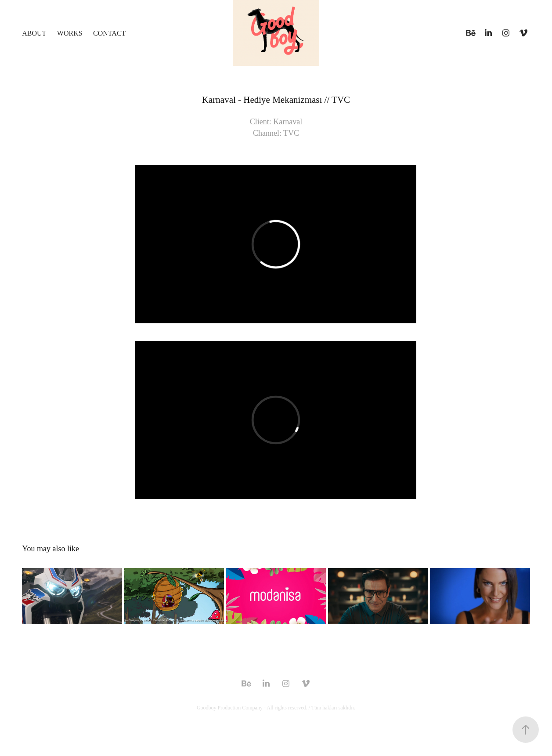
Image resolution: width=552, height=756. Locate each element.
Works (70, 33)
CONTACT (109, 33)
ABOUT (34, 33)
